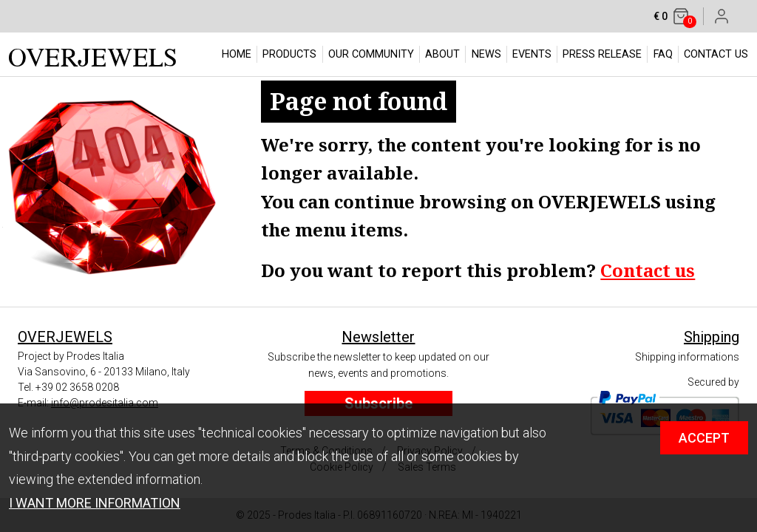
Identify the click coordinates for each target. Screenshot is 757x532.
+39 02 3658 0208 (77, 387)
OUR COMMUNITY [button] (371, 54)
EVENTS (532, 54)
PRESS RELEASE (602, 54)
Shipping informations (687, 357)
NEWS (486, 54)
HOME (237, 54)
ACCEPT (704, 438)
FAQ (663, 54)
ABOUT (442, 54)
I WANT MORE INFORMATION (95, 503)
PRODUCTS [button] (289, 54)
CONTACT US (716, 54)
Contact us (648, 270)
